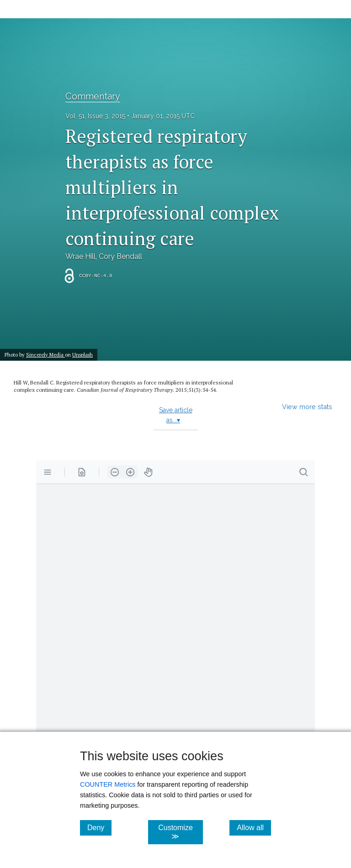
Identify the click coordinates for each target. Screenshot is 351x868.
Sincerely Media (45, 355)
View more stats (307, 407)
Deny (99, 827)
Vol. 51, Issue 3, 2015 (95, 116)
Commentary (93, 96)
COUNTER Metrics (108, 784)
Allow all (254, 827)
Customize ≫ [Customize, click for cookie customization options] (180, 832)
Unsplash (82, 355)
